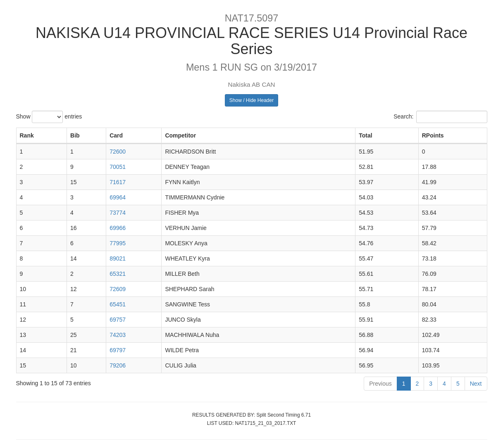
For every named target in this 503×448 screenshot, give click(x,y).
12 (23, 320)
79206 (118, 365)
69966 (118, 228)
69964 (118, 197)
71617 (118, 182)
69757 (118, 320)
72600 (118, 152)
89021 (118, 258)
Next (476, 384)
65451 (118, 304)
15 (23, 365)
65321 (118, 274)
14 (23, 350)
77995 (118, 243)
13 (23, 335)
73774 (118, 213)
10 (23, 289)
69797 (118, 350)
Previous (380, 384)
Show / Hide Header (251, 100)
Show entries (49, 117)
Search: (440, 117)
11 (23, 304)
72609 (118, 289)
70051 (118, 167)
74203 (118, 335)
